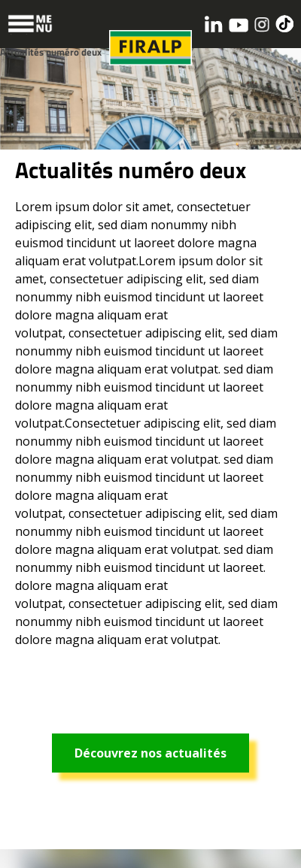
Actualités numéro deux (51, 52)
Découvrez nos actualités (150, 753)
